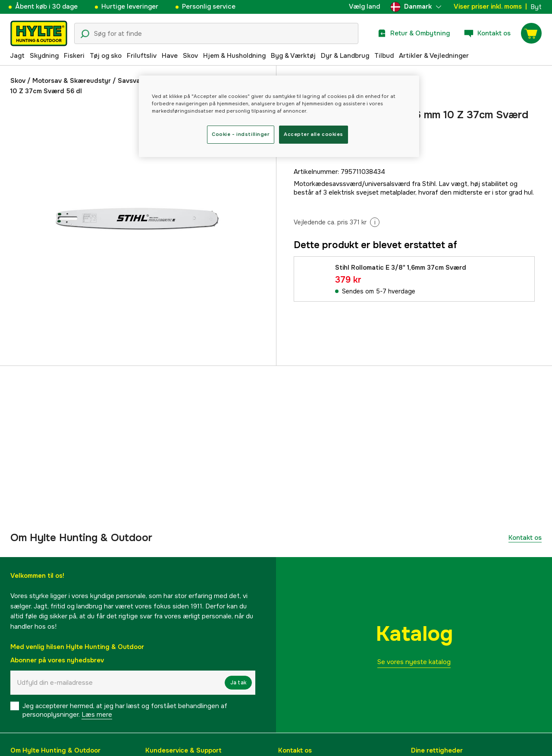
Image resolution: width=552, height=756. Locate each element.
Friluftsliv (142, 56)
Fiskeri (74, 56)
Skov (190, 56)
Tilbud (384, 56)
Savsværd (133, 81)
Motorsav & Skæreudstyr (72, 81)
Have (170, 56)
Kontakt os (525, 538)
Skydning (44, 56)
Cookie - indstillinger (241, 134)
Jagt (17, 56)
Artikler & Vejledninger (434, 56)
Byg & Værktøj (293, 56)
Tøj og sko (106, 56)
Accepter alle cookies (314, 134)
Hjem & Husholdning (234, 56)
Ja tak (238, 683)
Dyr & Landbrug (345, 56)
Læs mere (97, 715)
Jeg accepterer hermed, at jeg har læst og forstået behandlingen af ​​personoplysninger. (126, 710)
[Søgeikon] (85, 34)
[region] (279, 116)
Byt (536, 7)
